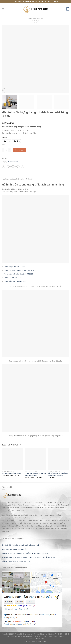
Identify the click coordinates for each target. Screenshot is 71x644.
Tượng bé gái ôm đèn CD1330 (15, 266)
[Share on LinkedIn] (22, 166)
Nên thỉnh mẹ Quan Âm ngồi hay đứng (16, 561)
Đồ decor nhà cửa (38, 18)
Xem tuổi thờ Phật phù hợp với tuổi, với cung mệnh (20, 545)
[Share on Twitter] (11, 166)
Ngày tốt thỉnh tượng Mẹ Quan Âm (14, 549)
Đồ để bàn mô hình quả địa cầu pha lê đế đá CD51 (58, 474)
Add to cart (20, 150)
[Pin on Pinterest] (19, 166)
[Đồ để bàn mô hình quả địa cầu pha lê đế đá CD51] (59, 459)
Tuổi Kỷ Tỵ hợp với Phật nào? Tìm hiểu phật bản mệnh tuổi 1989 (25, 553)
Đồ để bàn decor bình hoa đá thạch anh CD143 (35, 474)
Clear (3, 144)
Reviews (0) (29, 179)
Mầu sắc (4, 138)
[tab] (5, 179)
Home (30, 18)
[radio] (7, 141)
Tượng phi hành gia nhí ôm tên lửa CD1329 (20, 270)
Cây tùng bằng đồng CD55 (11, 473)
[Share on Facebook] (7, 166)
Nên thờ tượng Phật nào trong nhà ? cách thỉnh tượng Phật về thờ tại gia (28, 557)
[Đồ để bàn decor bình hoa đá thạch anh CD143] (35, 459)
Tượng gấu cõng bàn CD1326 (15, 281)
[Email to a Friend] (15, 166)
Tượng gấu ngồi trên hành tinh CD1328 (18, 274)
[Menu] (3, 9)
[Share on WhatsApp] (4, 166)
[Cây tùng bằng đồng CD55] (12, 459)
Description (5, 179)
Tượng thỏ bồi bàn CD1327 (14, 277)
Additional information (17, 179)
